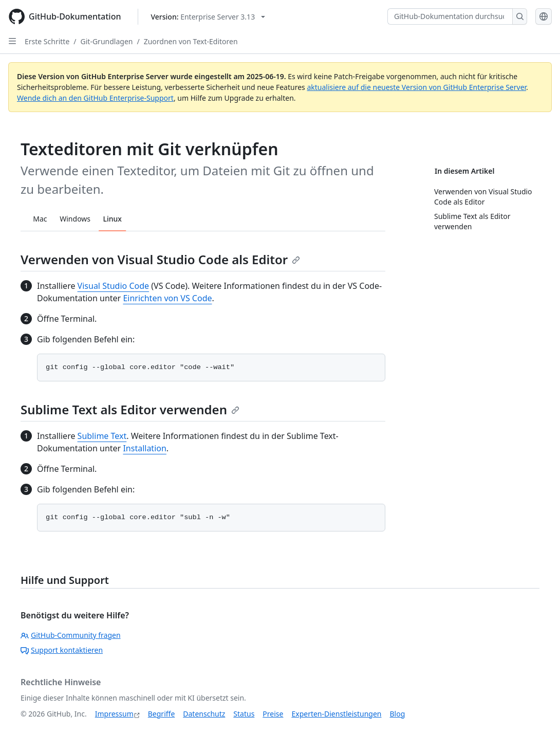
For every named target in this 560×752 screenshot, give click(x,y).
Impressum (114, 714)
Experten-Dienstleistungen (336, 714)
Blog (398, 714)
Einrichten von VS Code (167, 298)
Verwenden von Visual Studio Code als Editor (160, 259)
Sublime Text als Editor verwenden (130, 409)
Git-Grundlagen (107, 41)
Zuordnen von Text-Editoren (191, 41)
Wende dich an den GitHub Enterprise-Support (95, 98)
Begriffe (162, 714)
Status (244, 714)
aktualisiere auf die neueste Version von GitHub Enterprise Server (416, 87)
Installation (144, 448)
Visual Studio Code (113, 286)
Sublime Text (102, 436)
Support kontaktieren (62, 650)
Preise (273, 714)
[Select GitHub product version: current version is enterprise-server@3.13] (208, 17)
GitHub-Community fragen (71, 635)
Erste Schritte (47, 41)
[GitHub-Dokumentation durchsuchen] (450, 16)
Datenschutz (204, 714)
